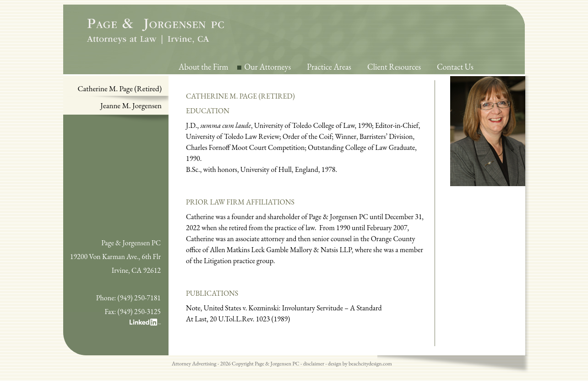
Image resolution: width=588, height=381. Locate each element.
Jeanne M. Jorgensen (131, 105)
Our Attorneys (268, 67)
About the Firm (204, 67)
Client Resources (394, 67)
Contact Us (455, 67)
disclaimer (314, 364)
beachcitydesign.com (370, 364)
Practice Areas (329, 67)
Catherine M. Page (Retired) (120, 88)
